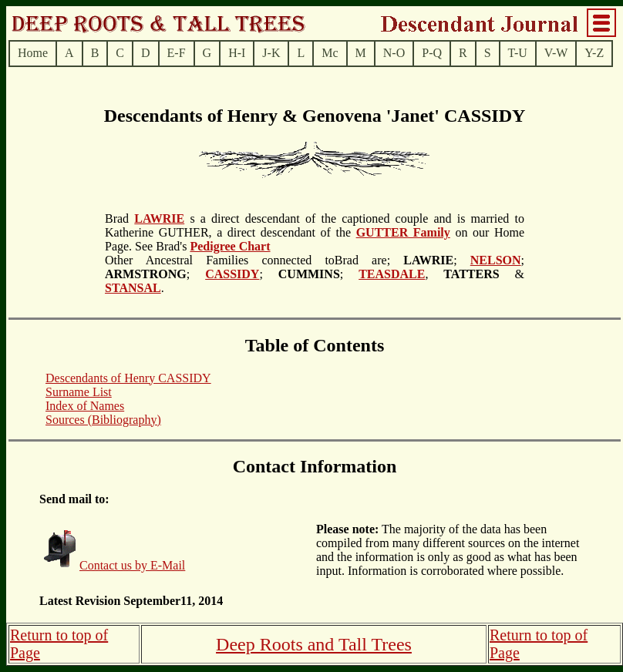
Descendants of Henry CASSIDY (128, 378)
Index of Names (85, 406)
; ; (309, 274)
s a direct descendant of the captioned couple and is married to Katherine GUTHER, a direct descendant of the (315, 225)
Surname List (79, 392)
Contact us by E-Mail (132, 565)
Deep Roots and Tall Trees (314, 644)
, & (475, 274)
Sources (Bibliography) (103, 420)
